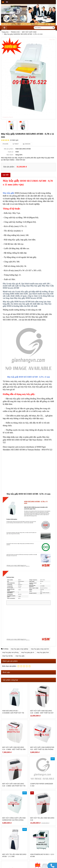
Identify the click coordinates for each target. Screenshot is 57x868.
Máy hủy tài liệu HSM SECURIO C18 (42, 795)
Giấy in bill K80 (8, 840)
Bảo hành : (10, 155)
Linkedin (27, 144)
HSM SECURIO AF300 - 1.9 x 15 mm (41, 841)
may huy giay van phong (10, 652)
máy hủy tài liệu (8, 656)
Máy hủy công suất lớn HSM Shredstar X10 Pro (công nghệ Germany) (14, 820)
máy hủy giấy (20, 656)
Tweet (16, 144)
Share (6, 144)
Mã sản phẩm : (9, 149)
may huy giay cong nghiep (20, 649)
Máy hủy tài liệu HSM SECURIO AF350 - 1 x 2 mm (14, 831)
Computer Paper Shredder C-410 (42, 785)
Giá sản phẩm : (9, 167)
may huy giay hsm (43, 652)
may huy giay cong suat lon (40, 649)
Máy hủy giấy (9, 193)
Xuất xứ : (11, 152)
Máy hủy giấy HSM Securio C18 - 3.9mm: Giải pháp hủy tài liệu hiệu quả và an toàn (14, 786)
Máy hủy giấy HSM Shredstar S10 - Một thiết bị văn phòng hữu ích (42, 749)
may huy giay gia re (28, 652)
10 (14, 140)
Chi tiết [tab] (6, 175)
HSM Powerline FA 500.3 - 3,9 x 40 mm (42, 831)
